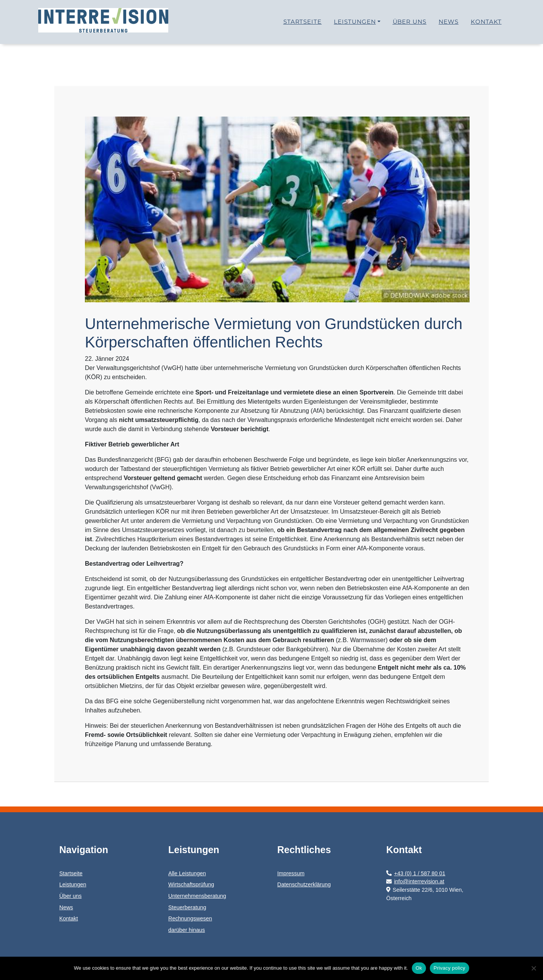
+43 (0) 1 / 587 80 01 (416, 873)
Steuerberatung (187, 907)
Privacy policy (450, 968)
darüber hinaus (187, 930)
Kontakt (486, 25)
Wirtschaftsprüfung (191, 884)
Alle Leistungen (187, 873)
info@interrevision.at (415, 881)
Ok (419, 968)
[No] (533, 968)
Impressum (291, 873)
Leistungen (355, 25)
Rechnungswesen (190, 918)
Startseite (303, 25)
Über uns (410, 25)
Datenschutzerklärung (304, 884)
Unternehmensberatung (197, 896)
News (449, 25)
